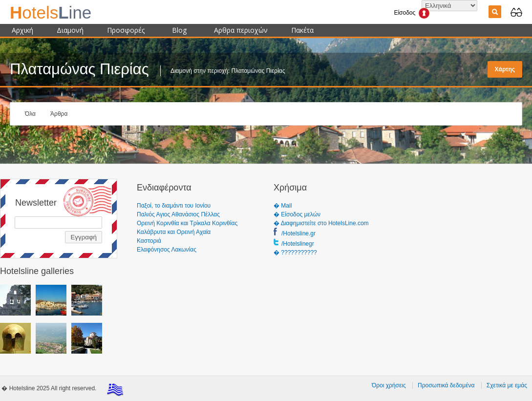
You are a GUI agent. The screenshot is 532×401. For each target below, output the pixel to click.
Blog (179, 30)
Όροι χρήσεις (389, 385)
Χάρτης (505, 69)
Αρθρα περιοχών (241, 30)
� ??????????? (295, 253)
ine (51, 12)
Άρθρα (59, 114)
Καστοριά (149, 241)
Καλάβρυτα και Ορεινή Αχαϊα (174, 232)
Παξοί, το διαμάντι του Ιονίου (174, 206)
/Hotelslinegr (298, 244)
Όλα (30, 114)
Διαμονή (70, 30)
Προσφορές (126, 30)
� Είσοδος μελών (297, 214)
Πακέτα (302, 30)
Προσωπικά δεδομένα (446, 385)
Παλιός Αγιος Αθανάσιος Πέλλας (178, 214)
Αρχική (22, 30)
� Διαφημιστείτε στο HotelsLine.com (321, 223)
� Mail (283, 206)
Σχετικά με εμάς (507, 385)
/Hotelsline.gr (298, 233)
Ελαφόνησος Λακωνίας (167, 250)
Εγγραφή (84, 237)
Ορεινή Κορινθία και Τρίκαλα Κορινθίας (187, 223)
